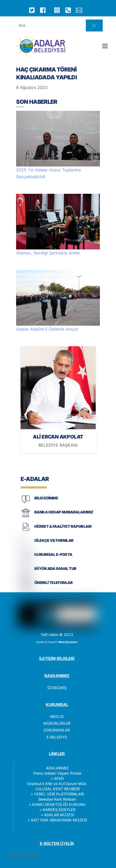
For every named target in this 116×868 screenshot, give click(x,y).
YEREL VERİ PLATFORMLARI (59, 794)
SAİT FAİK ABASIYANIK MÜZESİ (59, 820)
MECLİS (57, 716)
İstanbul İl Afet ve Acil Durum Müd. (57, 784)
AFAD (59, 778)
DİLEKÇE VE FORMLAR (54, 540)
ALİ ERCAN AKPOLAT (58, 437)
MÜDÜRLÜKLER (57, 723)
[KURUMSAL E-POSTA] (26, 559)
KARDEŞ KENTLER (59, 810)
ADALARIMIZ (57, 768)
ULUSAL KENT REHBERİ (59, 789)
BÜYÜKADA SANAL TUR (55, 568)
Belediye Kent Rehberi (57, 799)
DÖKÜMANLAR (57, 730)
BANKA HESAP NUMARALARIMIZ (64, 512)
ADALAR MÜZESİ (59, 815)
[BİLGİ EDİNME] (26, 503)
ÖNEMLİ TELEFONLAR (54, 583)
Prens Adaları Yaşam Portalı (57, 773)
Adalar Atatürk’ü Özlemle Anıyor (47, 329)
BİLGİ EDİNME (46, 498)
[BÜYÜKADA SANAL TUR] (26, 573)
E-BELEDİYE (57, 737)
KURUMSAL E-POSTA (53, 554)
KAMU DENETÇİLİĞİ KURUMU (59, 804)
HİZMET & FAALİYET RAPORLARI (63, 526)
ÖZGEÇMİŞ (57, 688)
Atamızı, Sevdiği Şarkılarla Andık (48, 253)
